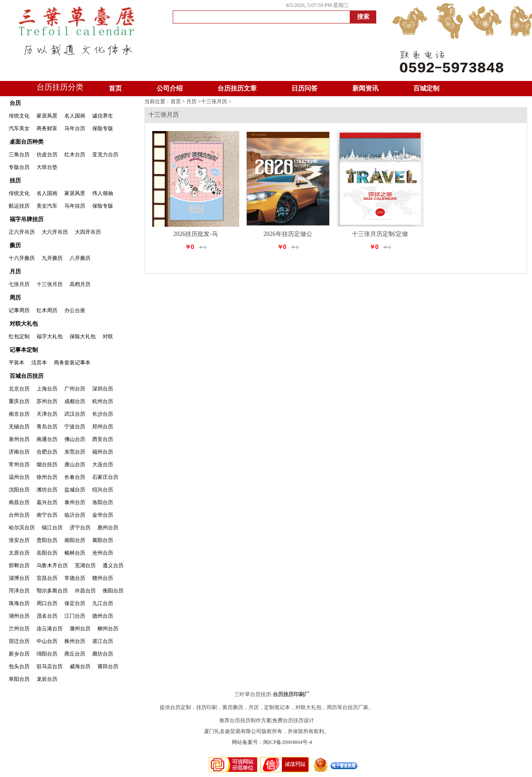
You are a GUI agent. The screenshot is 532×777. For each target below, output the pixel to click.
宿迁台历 (19, 641)
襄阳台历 (103, 540)
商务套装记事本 (72, 363)
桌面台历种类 (27, 142)
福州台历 (103, 452)
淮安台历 (19, 540)
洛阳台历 (103, 502)
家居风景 (47, 116)
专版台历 (19, 167)
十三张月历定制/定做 (380, 234)
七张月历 (19, 284)
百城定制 (426, 88)
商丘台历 (75, 654)
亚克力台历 (105, 155)
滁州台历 (80, 629)
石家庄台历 (105, 477)
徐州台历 (47, 477)
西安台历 (103, 439)
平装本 (17, 363)
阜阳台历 (19, 679)
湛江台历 (103, 641)
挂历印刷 (207, 707)
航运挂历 (19, 206)
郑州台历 (103, 427)
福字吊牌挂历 (27, 219)
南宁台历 (47, 515)
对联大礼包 (24, 324)
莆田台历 (108, 666)
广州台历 (75, 389)
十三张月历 (50, 284)
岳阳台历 (47, 553)
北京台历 (19, 389)
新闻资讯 (365, 88)
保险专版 (103, 128)
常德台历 (75, 578)
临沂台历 (75, 515)
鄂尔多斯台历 (52, 591)
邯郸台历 (19, 565)
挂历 (15, 180)
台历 (15, 103)
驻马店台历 (50, 666)
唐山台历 (75, 464)
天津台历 (47, 414)
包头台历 (19, 666)
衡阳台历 (113, 591)
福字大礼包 (50, 336)
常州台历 (19, 464)
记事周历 (19, 310)
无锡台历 (19, 427)
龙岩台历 (47, 679)
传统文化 (19, 116)
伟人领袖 (103, 193)
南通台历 (47, 439)
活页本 (39, 363)
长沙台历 (103, 414)
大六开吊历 (55, 232)
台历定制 (181, 707)
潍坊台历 (47, 490)
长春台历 (75, 477)
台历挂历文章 (237, 88)
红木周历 (47, 310)
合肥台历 (47, 452)
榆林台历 (75, 553)
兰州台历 (19, 629)
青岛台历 (47, 427)
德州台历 (103, 616)
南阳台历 (75, 540)
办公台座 (75, 310)
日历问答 (304, 88)
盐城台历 (75, 490)
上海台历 (47, 389)
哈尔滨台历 (22, 528)
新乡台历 (19, 654)
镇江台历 (52, 528)
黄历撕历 (233, 707)
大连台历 (103, 464)
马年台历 (75, 128)
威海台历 (80, 666)
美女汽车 (47, 206)
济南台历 (19, 452)
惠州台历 (108, 528)
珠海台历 (19, 603)
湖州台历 (19, 616)
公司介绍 (170, 88)
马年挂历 (75, 206)
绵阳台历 (47, 654)
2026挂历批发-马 (196, 234)
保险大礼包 (83, 336)
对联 (108, 336)
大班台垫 (47, 167)
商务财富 (47, 128)
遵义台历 (113, 565)
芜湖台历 (85, 565)
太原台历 (19, 553)
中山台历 (47, 641)
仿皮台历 (47, 155)
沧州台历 (103, 553)
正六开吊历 (22, 232)
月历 (15, 271)
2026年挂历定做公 (288, 234)
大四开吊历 (88, 232)
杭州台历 (103, 401)
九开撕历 (52, 258)
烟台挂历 (47, 464)
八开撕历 (80, 258)
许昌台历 (85, 591)
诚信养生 (103, 116)
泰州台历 (75, 502)
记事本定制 (24, 350)
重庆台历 (19, 401)
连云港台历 (50, 629)
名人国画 (75, 116)
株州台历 (75, 641)
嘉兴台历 (47, 502)
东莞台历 (75, 452)
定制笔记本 (277, 707)
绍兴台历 (103, 490)
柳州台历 (108, 629)
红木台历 (75, 155)
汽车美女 (19, 128)
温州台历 (19, 477)
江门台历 (75, 616)
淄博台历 (19, 578)
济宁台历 (80, 528)
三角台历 (19, 155)
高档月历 (80, 284)
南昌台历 (19, 502)
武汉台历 (75, 414)
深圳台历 (103, 389)
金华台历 (103, 515)
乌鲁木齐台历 (52, 565)
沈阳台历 (19, 490)
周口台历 (47, 603)
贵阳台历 (47, 540)
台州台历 (19, 515)
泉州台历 (19, 439)
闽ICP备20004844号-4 (288, 742)
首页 (115, 88)
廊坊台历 (103, 654)
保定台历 (75, 603)
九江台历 (103, 603)
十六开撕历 (22, 258)
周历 (15, 298)
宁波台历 (75, 427)
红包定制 (19, 336)
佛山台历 (75, 439)
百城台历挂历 (27, 376)
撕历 (15, 245)
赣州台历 (103, 578)
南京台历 (19, 414)
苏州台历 (47, 401)
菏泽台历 (19, 591)
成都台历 (75, 401)
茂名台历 (47, 616)
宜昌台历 (47, 578)
